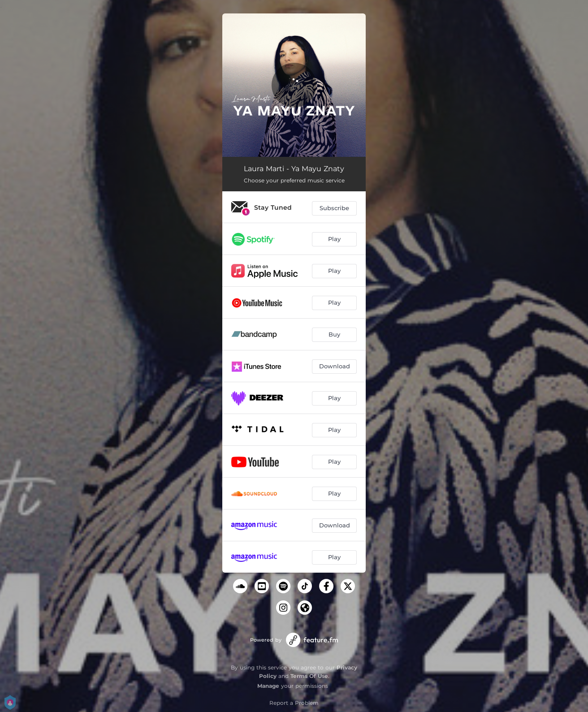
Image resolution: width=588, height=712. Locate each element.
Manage (268, 686)
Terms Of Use (309, 676)
